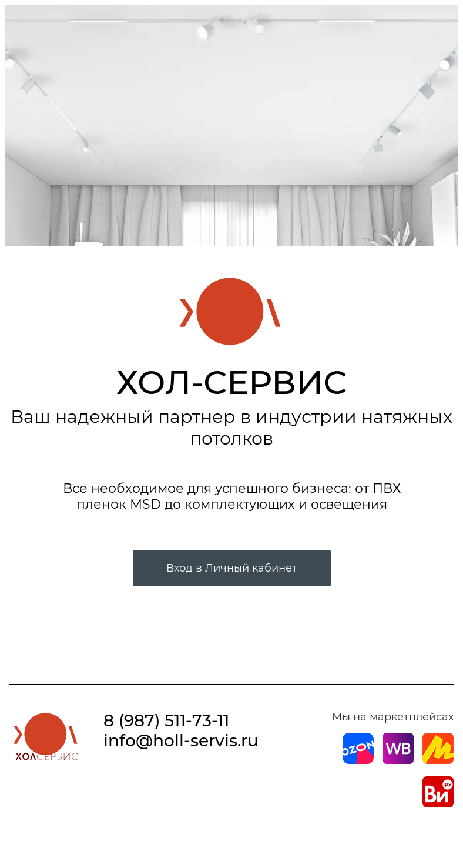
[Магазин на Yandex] (438, 760)
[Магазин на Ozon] (358, 760)
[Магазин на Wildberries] (398, 760)
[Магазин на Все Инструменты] (438, 804)
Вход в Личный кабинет (232, 568)
